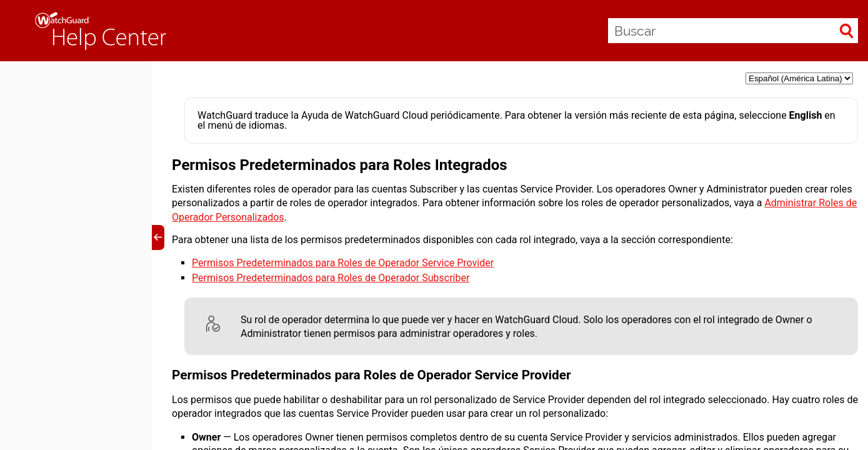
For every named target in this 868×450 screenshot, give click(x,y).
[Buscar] (733, 31)
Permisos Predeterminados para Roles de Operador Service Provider (343, 263)
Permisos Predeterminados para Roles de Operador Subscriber (331, 278)
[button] (847, 31)
